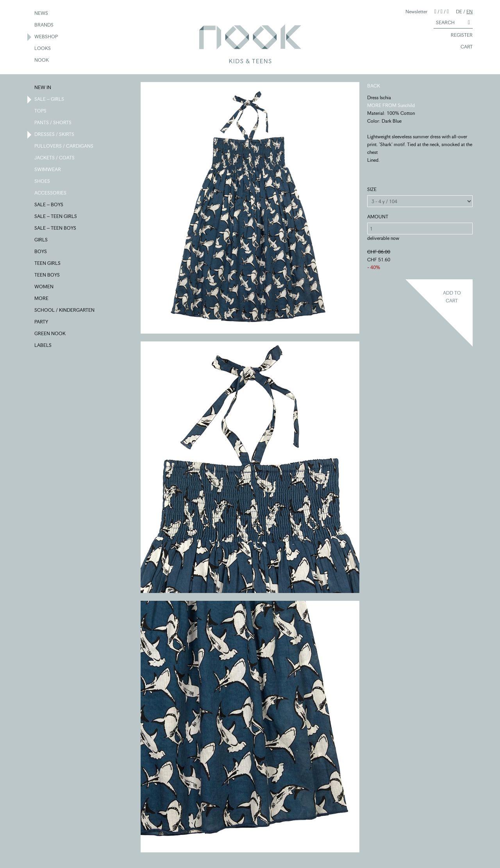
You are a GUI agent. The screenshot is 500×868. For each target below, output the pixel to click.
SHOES (43, 182)
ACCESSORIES (51, 193)
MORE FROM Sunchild (391, 105)
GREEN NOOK (50, 334)
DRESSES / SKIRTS (55, 135)
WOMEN (44, 287)
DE (459, 12)
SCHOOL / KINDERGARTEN (65, 311)
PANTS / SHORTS (53, 123)
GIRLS (41, 240)
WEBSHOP (46, 37)
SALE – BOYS (49, 205)
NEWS (42, 14)
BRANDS (44, 25)
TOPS (41, 111)
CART (463, 47)
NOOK (42, 61)
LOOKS (43, 49)
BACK (374, 86)
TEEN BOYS (47, 275)
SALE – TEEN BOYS (56, 229)
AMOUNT (378, 217)
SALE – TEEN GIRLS (56, 217)
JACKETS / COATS (55, 158)
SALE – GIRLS (50, 100)
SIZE (372, 189)
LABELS (43, 346)
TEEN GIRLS (48, 264)
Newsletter (416, 12)
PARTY (42, 322)
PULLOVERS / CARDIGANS (64, 146)
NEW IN (43, 88)
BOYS (41, 252)
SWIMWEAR (48, 170)
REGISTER (458, 36)
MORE (42, 299)
